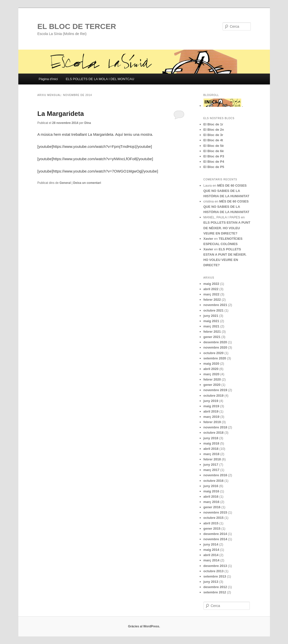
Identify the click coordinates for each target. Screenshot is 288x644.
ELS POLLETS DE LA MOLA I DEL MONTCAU (100, 79)
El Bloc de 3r (213, 135)
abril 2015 (211, 523)
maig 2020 (211, 364)
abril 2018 (211, 449)
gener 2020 (212, 385)
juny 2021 (211, 316)
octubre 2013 (214, 571)
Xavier (208, 239)
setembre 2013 (215, 576)
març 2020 (212, 374)
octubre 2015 (214, 518)
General (65, 183)
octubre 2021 (214, 310)
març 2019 (212, 417)
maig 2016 (211, 491)
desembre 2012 (215, 587)
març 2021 (212, 326)
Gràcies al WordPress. (144, 626)
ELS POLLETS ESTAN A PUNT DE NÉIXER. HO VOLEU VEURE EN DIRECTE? (227, 228)
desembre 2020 (215, 342)
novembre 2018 (215, 427)
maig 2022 (211, 284)
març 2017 (212, 470)
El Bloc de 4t (213, 140)
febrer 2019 (212, 422)
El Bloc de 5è (214, 146)
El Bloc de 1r (213, 124)
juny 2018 (211, 438)
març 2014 (212, 560)
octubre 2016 (214, 481)
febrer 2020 (212, 379)
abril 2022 (211, 289)
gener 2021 (212, 337)
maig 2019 (211, 406)
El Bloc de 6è (214, 151)
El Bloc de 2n (214, 130)
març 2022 (212, 294)
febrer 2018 (212, 459)
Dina (88, 123)
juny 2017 (211, 465)
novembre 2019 (215, 390)
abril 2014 (211, 555)
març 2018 (212, 454)
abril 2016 (211, 497)
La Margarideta (61, 114)
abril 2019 (211, 411)
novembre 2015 (215, 512)
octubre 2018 (214, 433)
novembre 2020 (215, 347)
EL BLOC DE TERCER (77, 26)
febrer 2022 (212, 300)
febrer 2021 (212, 332)
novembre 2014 (215, 539)
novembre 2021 (215, 305)
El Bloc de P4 (214, 162)
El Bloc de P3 (214, 156)
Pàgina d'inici (48, 79)
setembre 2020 (215, 358)
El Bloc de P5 (214, 167)
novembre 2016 (215, 475)
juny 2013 (211, 582)
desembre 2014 (215, 534)
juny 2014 (211, 544)
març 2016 (212, 502)
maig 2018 (211, 443)
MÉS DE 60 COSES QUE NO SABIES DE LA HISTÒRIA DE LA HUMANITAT (227, 191)
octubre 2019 (214, 396)
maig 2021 (211, 321)
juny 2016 (211, 486)
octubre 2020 (214, 353)
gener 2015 (212, 529)
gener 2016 (212, 507)
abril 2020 (211, 369)
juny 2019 (211, 401)
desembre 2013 (215, 566)
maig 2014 (211, 550)
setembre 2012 (215, 592)
